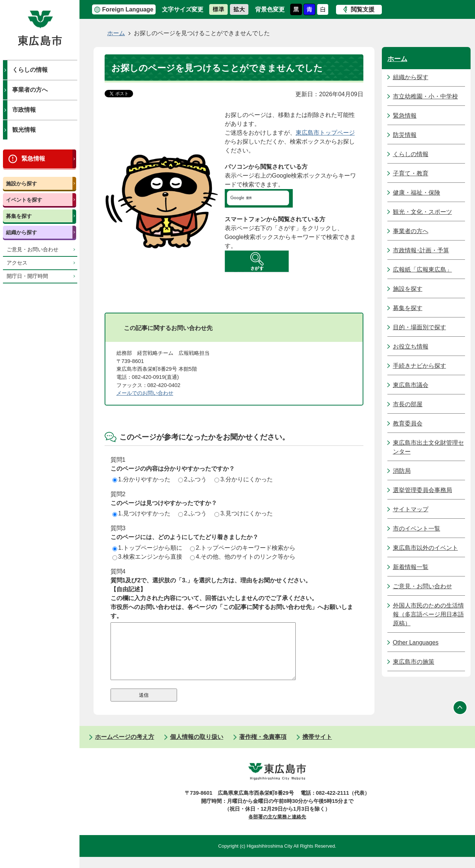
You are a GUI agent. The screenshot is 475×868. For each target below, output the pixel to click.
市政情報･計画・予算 (421, 250)
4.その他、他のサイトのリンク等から (243, 557)
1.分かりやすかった (141, 479)
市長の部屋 (408, 404)
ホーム (116, 33)
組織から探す (21, 232)
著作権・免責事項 (263, 748)
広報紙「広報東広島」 (423, 270)
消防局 (402, 471)
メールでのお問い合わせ (145, 393)
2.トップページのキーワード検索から (243, 548)
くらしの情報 (30, 70)
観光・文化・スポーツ (423, 212)
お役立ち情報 (411, 346)
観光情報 (24, 130)
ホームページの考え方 (125, 748)
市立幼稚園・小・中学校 (425, 96)
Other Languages (416, 642)
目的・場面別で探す (420, 327)
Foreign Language (128, 9)
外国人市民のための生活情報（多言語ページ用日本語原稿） (428, 614)
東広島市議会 (411, 385)
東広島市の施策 (414, 662)
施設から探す (21, 184)
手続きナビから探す (420, 366)
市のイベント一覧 (417, 529)
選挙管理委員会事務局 (423, 490)
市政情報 (24, 110)
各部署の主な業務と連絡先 (277, 828)
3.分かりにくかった (243, 479)
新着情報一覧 (411, 567)
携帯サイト (317, 748)
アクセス (17, 263)
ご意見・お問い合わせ (33, 250)
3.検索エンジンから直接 (147, 557)
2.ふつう (192, 479)
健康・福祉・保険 (417, 193)
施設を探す (408, 289)
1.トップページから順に (147, 548)
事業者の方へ (30, 90)
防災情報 (405, 135)
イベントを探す (24, 200)
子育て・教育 (411, 173)
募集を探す (19, 216)
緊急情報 (33, 159)
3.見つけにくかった (243, 513)
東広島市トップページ (325, 133)
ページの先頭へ (460, 719)
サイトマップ (411, 509)
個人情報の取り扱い (197, 748)
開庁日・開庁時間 (27, 276)
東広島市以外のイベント (425, 548)
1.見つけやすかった (141, 513)
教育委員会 (408, 423)
